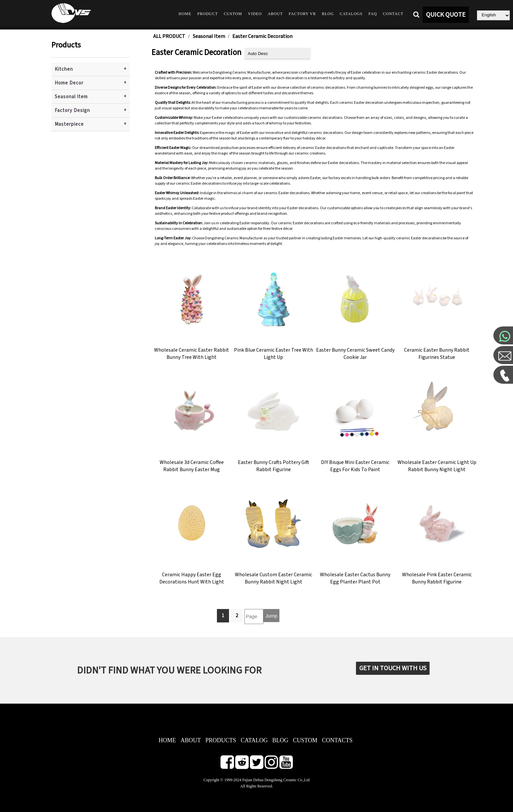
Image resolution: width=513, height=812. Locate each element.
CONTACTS (337, 740)
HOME (167, 740)
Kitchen (64, 69)
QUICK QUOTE (446, 15)
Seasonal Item (71, 97)
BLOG (280, 740)
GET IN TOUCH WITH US (393, 668)
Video (255, 14)
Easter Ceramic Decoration (262, 36)
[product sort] (277, 54)
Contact (393, 14)
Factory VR (302, 14)
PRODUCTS (221, 740)
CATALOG (254, 740)
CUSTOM (305, 740)
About (275, 14)
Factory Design (72, 111)
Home (185, 14)
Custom (233, 14)
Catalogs (351, 14)
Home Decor (69, 83)
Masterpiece (69, 124)
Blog (328, 14)
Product (208, 14)
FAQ (373, 14)
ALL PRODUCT (169, 36)
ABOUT (191, 740)
